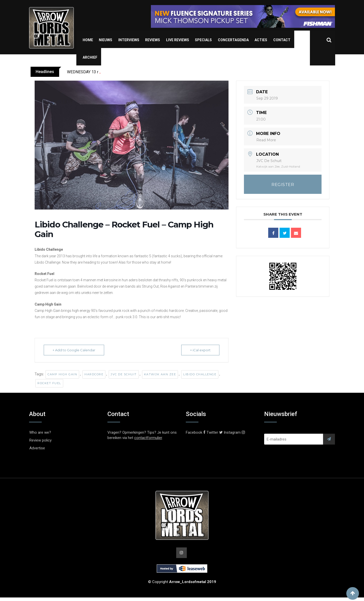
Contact (282, 40)
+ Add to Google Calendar (74, 350)
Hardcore (94, 374)
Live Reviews (178, 40)
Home (88, 40)
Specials (203, 40)
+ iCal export (200, 350)
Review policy (40, 440)
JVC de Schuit (124, 374)
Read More (266, 140)
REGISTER (283, 185)
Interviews (129, 40)
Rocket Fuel (49, 383)
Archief (90, 57)
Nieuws (106, 40)
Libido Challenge (200, 374)
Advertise (37, 448)
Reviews (153, 40)
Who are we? (40, 432)
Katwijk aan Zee (160, 374)
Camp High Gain (62, 374)
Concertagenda (233, 40)
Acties (261, 40)
